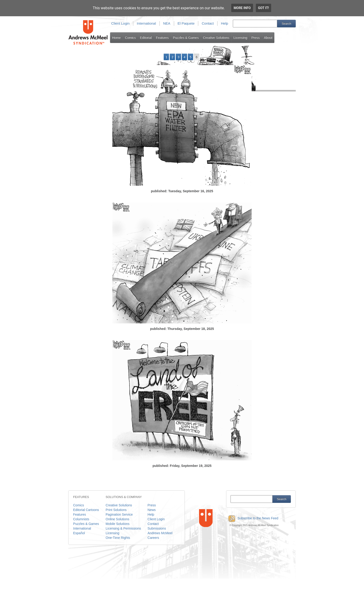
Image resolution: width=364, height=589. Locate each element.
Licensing (240, 38)
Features (162, 38)
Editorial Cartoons (86, 510)
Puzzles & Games (186, 38)
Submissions (157, 528)
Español (79, 533)
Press (256, 38)
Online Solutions (117, 519)
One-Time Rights (118, 538)
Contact (208, 23)
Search (286, 24)
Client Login (120, 23)
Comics (130, 38)
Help (225, 23)
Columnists (81, 519)
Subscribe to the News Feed (252, 518)
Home (116, 38)
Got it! (264, 8)
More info (242, 8)
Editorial (146, 38)
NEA (167, 23)
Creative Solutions (216, 38)
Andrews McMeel (160, 533)
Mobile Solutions (118, 524)
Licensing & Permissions (123, 528)
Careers (153, 538)
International (146, 23)
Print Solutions (116, 510)
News (152, 510)
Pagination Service (119, 514)
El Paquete (186, 23)
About (268, 38)
